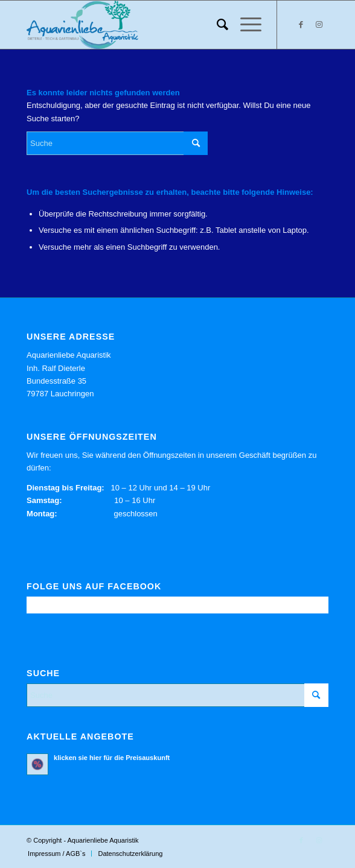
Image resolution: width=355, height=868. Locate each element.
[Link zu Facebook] (301, 25)
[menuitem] (216, 25)
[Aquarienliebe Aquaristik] (147, 25)
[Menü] (245, 25)
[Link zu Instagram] (319, 25)
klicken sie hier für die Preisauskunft (112, 758)
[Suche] (216, 25)
